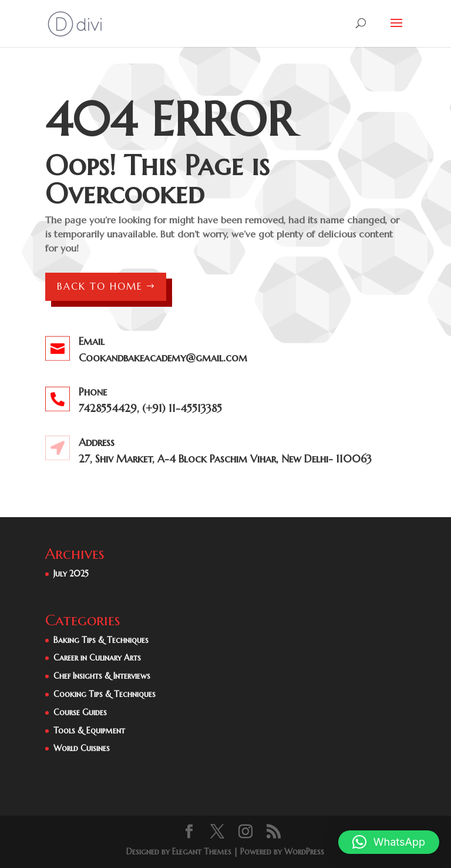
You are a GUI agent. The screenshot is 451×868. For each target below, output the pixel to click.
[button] (389, 842)
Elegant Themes (202, 852)
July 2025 (71, 574)
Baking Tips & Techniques (101, 640)
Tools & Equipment (89, 730)
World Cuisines (82, 748)
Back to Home (100, 286)
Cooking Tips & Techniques (105, 694)
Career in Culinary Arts (97, 658)
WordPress (304, 852)
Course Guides (80, 712)
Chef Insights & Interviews (102, 676)
